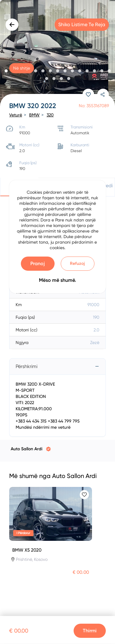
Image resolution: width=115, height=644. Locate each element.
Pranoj (38, 263)
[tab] (57, 367)
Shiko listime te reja (82, 24)
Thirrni (90, 631)
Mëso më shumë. (57, 280)
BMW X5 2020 (27, 550)
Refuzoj (77, 263)
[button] (6, 71)
